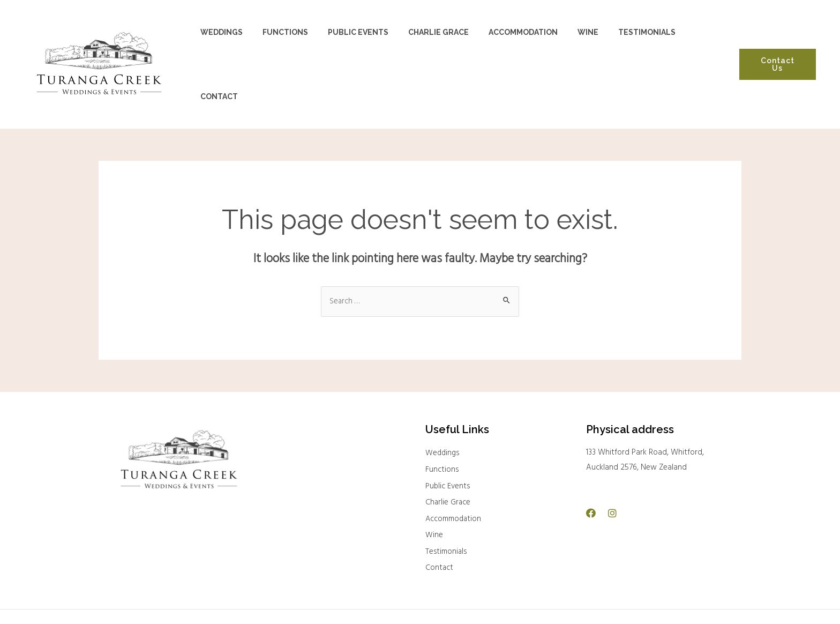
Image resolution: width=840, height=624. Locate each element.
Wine (434, 502)
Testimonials (447, 518)
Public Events (448, 452)
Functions (442, 435)
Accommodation (454, 485)
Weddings (443, 419)
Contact (440, 535)
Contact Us (777, 47)
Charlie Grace (448, 469)
